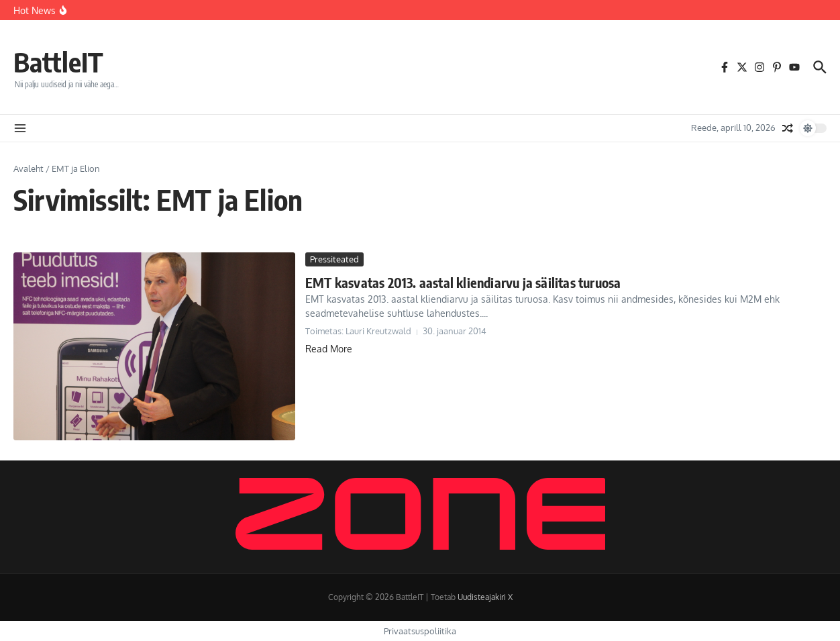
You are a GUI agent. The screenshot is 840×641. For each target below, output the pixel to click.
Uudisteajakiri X (485, 597)
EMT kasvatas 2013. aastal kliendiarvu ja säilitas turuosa (463, 282)
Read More (329, 349)
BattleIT (58, 62)
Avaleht (29, 168)
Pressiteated (334, 259)
